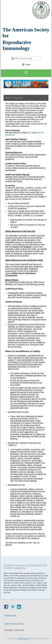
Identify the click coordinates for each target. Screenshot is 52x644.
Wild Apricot (24, 638)
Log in (28, 64)
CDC (30, 133)
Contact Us (10, 616)
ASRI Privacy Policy (14, 624)
